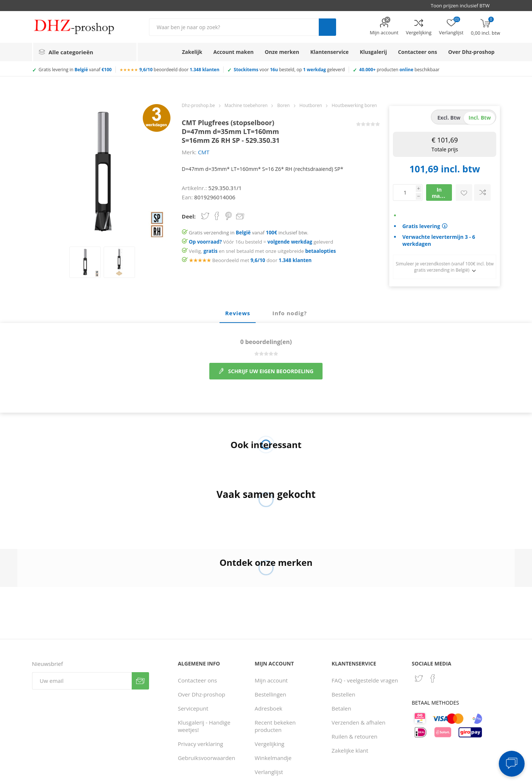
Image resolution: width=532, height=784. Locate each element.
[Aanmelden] (82, 681)
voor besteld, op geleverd (289, 70)
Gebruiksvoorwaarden (207, 758)
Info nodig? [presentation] (290, 313)
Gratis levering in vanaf (75, 70)
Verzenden (140, 681)
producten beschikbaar (400, 70)
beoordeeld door (179, 70)
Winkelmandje (273, 758)
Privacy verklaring (201, 744)
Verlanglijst (269, 772)
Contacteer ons (197, 680)
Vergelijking (419, 32)
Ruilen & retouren (355, 736)
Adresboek (268, 708)
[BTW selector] (463, 6)
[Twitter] (419, 678)
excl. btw (449, 118)
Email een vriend (240, 217)
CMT (203, 152)
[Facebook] (433, 678)
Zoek (327, 27)
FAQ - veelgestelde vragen (365, 680)
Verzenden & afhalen (359, 722)
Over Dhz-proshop (201, 694)
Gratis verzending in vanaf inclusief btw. (249, 233)
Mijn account (384, 32)
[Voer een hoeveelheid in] (404, 192)
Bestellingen (270, 694)
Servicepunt (193, 708)
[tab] (238, 313)
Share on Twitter (205, 216)
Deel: (189, 216)
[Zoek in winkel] (234, 27)
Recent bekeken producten (275, 726)
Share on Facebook (217, 216)
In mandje (441, 193)
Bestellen (343, 694)
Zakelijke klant (350, 750)
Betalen (341, 708)
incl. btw (480, 118)
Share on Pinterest (229, 216)
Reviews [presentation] (238, 313)
